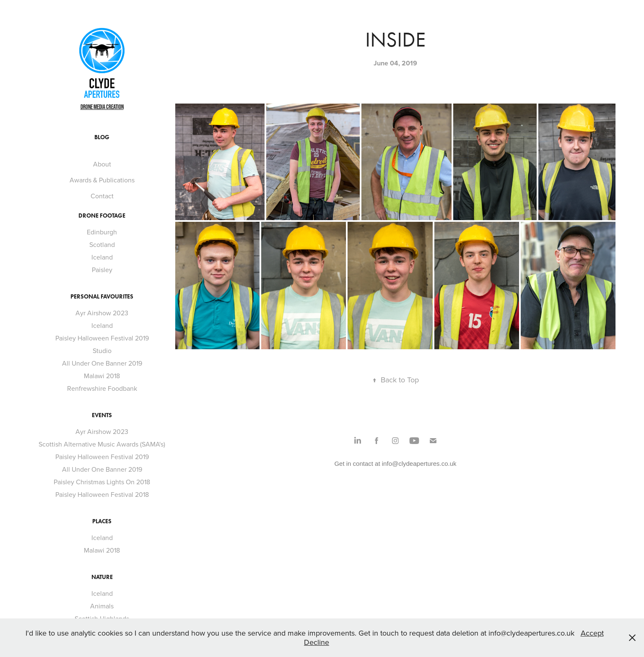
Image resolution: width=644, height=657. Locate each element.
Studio (102, 351)
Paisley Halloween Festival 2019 (102, 338)
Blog (102, 137)
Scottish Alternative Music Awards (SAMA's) (102, 444)
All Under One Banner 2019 (102, 363)
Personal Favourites (102, 297)
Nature (102, 577)
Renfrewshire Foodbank (102, 388)
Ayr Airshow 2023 (102, 313)
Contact (102, 196)
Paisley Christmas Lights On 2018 (102, 482)
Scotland (102, 244)
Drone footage (102, 216)
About (102, 164)
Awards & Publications (102, 180)
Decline (317, 642)
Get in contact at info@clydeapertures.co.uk (395, 464)
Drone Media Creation (102, 107)
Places (102, 521)
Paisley (102, 270)
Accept (592, 633)
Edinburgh (102, 232)
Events (102, 415)
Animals (102, 606)
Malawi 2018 (102, 376)
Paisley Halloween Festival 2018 (102, 494)
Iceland (102, 257)
